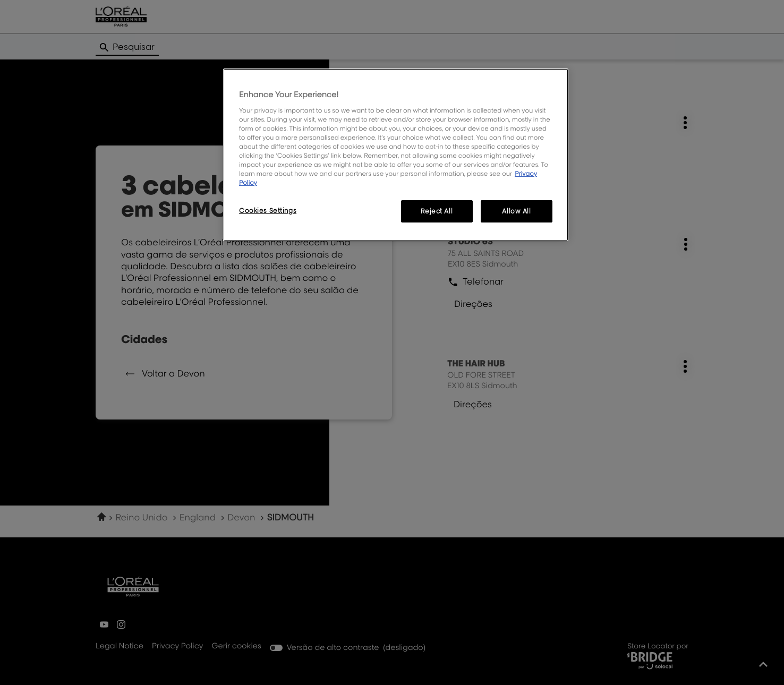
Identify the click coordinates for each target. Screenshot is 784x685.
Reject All (437, 211)
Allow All (516, 211)
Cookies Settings (268, 211)
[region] (396, 155)
